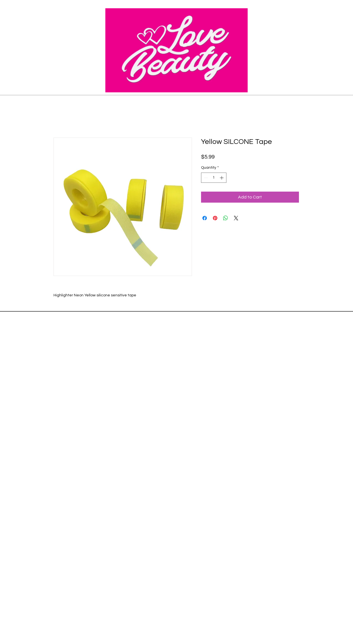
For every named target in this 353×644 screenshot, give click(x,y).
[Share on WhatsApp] (226, 218)
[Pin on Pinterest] (215, 218)
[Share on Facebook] (205, 218)
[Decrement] (205, 178)
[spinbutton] (214, 178)
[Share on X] (236, 218)
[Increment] (222, 178)
